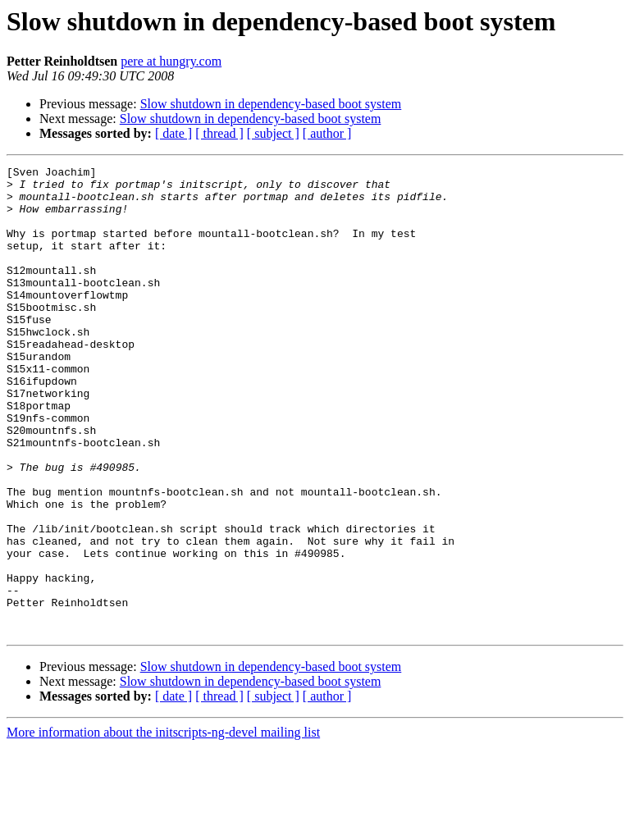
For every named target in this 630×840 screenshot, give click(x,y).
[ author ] (327, 133)
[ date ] (173, 133)
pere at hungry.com (171, 61)
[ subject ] (273, 133)
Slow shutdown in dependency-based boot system (271, 104)
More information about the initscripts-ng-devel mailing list (163, 826)
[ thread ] (219, 133)
